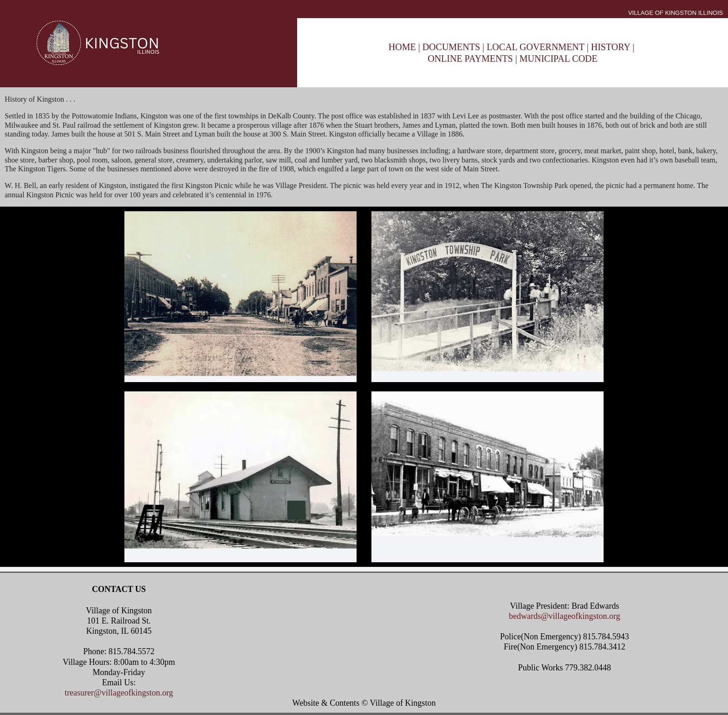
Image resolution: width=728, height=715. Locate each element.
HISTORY (611, 47)
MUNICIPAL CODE (559, 58)
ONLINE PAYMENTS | (474, 58)
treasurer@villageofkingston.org (119, 693)
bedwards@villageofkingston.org (565, 616)
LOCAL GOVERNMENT (537, 47)
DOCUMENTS (451, 47)
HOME (402, 47)
